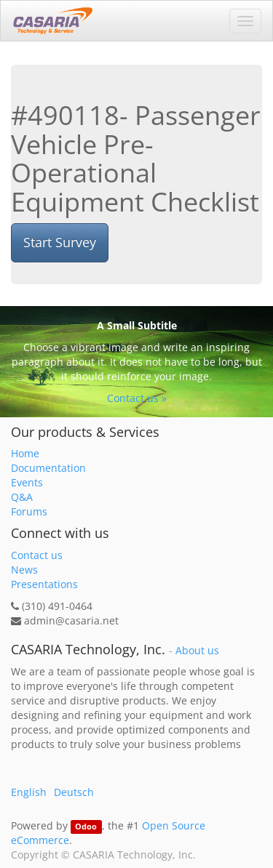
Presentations (44, 584)
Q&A (22, 497)
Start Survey (60, 242)
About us (197, 651)
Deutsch (74, 792)
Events (27, 482)
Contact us (37, 555)
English (29, 792)
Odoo (86, 827)
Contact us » (137, 398)
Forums (29, 511)
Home (25, 453)
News (24, 570)
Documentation (48, 468)
